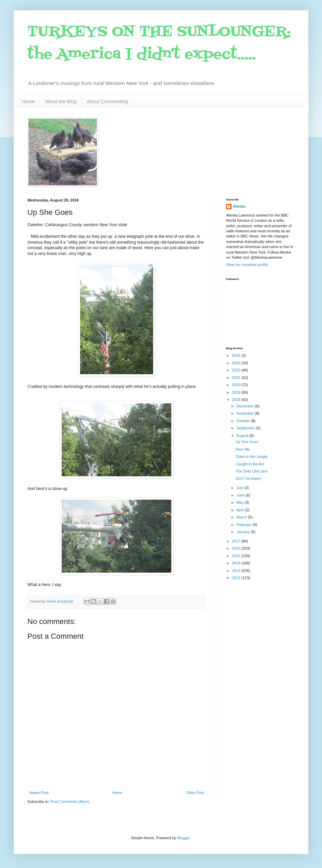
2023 (237, 363)
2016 (237, 548)
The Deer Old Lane (251, 471)
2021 (237, 378)
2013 (237, 571)
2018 (237, 400)
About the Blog (61, 101)
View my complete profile (247, 265)
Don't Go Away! (248, 478)
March (242, 517)
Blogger (183, 838)
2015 (237, 556)
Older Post (195, 793)
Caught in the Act (250, 464)
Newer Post (39, 793)
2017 (237, 541)
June (241, 495)
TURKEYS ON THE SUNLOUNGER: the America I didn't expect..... (159, 43)
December (246, 406)
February (244, 525)
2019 (237, 392)
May (240, 502)
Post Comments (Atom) (70, 802)
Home (28, 101)
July (240, 488)
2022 (237, 370)
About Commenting (107, 101)
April (241, 510)
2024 (237, 355)
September (246, 428)
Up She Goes (247, 442)
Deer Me (243, 449)
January (244, 532)
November (246, 413)
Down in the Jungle (251, 456)
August (243, 436)
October (244, 421)
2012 (237, 578)
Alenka (239, 206)
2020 (237, 385)
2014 (237, 563)
